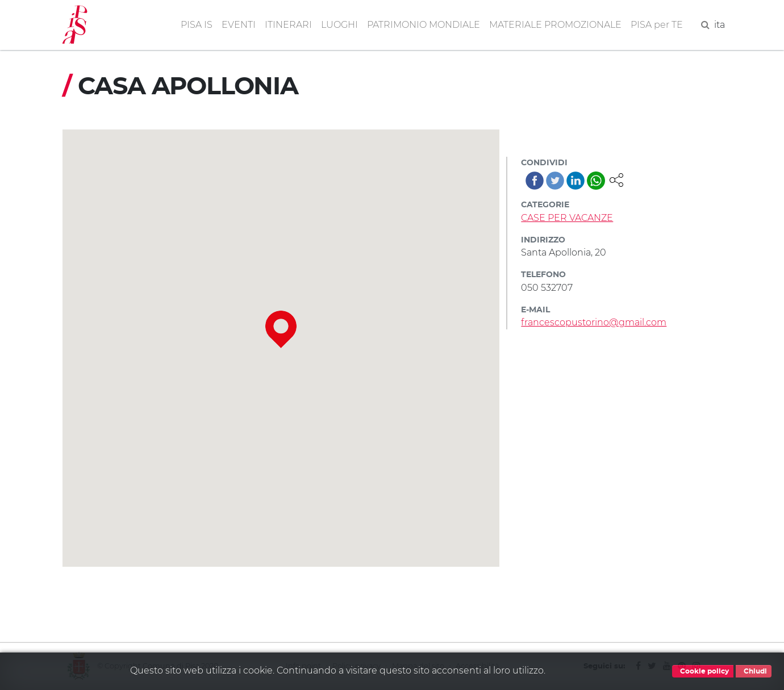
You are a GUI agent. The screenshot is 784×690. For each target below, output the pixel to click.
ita (720, 25)
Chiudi (754, 671)
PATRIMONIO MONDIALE (424, 25)
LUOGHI (339, 25)
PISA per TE (657, 25)
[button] (616, 179)
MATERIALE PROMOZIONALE (555, 25)
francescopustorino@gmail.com (594, 322)
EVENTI (239, 25)
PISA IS (197, 25)
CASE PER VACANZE (567, 218)
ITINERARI (288, 25)
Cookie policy (703, 671)
